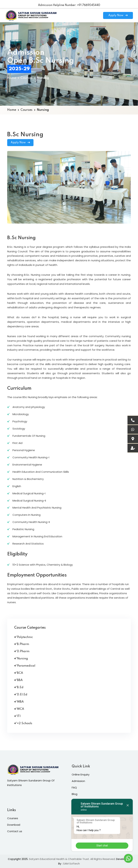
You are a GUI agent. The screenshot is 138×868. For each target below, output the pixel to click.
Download (14, 825)
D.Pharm (22, 651)
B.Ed (19, 687)
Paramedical (25, 666)
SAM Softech (71, 864)
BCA (19, 673)
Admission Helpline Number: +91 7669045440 (69, 5)
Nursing (21, 659)
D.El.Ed (21, 695)
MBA (19, 702)
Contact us (15, 831)
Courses (26, 78)
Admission (78, 781)
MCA (19, 709)
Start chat (102, 846)
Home (12, 78)
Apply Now (118, 15)
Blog (75, 794)
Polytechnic (23, 637)
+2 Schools (23, 723)
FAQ (74, 787)
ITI (17, 716)
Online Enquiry (81, 774)
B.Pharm (22, 644)
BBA (18, 680)
